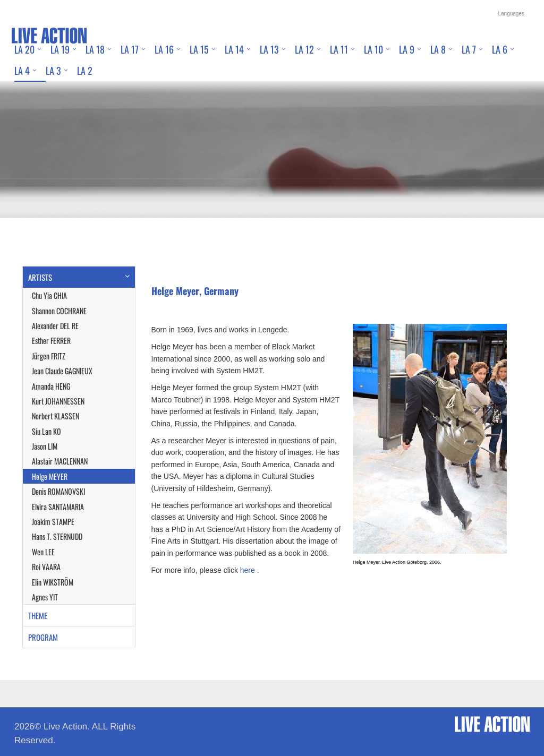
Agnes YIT (45, 597)
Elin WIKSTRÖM (53, 582)
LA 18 (95, 49)
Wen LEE (43, 552)
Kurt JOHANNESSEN (58, 401)
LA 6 (500, 49)
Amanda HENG (51, 386)
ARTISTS (40, 277)
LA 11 (339, 49)
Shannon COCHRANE (59, 311)
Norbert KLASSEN (56, 416)
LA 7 (469, 49)
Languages (512, 14)
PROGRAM (43, 637)
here (248, 570)
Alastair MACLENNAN (60, 461)
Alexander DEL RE (55, 326)
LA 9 (407, 49)
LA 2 (85, 71)
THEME (38, 615)
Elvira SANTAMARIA (58, 507)
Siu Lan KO (46, 431)
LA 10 (373, 49)
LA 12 (304, 49)
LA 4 (22, 71)
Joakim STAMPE (53, 522)
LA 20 (24, 49)
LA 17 (130, 49)
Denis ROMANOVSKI (58, 491)
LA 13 (269, 49)
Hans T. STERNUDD (57, 536)
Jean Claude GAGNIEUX (62, 371)
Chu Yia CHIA (49, 295)
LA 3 (53, 71)
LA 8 (438, 49)
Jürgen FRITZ (49, 356)
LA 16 (164, 49)
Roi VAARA (46, 567)
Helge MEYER (50, 476)
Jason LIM (45, 446)
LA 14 (234, 49)
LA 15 (199, 49)
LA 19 (60, 49)
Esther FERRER (51, 341)
